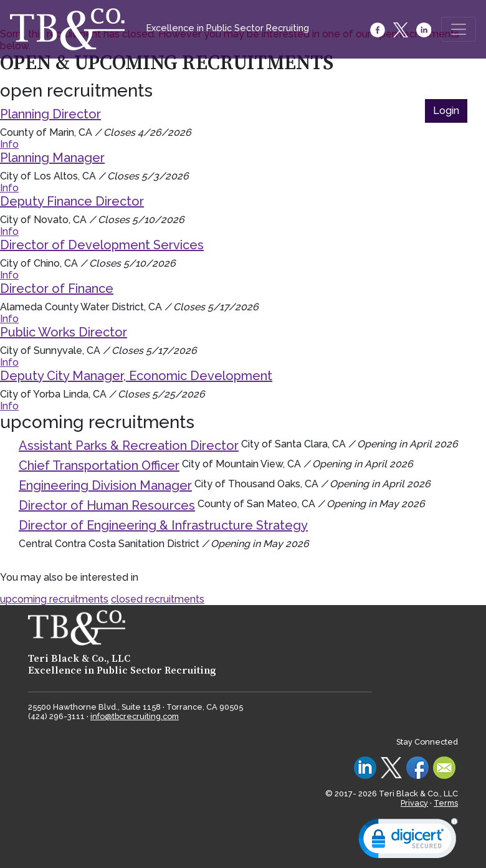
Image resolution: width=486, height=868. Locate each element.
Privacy (414, 803)
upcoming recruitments (54, 599)
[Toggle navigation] (459, 29)
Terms (446, 803)
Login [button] (446, 111)
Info (9, 144)
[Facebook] (379, 30)
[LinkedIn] (425, 30)
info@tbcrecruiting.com (135, 716)
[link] (408, 841)
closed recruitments (158, 599)
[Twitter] (402, 30)
